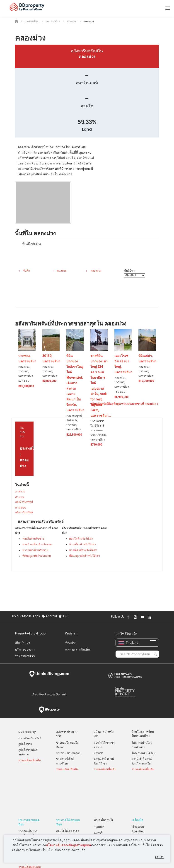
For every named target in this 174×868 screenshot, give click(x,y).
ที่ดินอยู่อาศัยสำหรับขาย (37, 556)
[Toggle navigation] (168, 8)
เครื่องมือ (137, 784)
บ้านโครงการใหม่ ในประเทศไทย (143, 734)
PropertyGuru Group (30, 633)
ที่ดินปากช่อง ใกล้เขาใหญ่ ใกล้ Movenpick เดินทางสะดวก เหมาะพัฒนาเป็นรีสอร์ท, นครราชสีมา (75, 383)
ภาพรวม (20, 492)
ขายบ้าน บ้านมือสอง (68, 753)
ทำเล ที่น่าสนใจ (104, 784)
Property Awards (125, 675)
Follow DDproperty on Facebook (128, 617)
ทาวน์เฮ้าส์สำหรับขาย (35, 550)
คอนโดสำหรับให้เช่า (81, 539)
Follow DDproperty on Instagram (135, 617)
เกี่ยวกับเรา (23, 643)
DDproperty (27, 732)
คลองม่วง (96, 271)
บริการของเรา (25, 649)
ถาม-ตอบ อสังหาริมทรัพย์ (24, 510)
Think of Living (49, 674)
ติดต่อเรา (71, 633)
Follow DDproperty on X (155, 617)
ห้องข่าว (71, 643)
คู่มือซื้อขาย (25, 744)
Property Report (125, 692)
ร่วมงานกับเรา (25, 656)
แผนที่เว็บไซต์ (140, 817)
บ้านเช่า (99, 753)
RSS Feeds (139, 812)
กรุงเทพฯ (99, 791)
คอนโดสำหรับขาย (33, 539)
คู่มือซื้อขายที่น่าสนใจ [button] (28, 753)
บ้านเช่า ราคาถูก (66, 805)
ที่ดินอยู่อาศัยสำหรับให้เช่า (85, 556)
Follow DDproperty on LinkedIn (149, 617)
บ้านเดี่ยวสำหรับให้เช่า (82, 544)
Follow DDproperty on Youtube (142, 617)
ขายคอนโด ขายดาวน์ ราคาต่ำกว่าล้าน (29, 800)
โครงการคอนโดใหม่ (144, 753)
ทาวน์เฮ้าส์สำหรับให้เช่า (83, 550)
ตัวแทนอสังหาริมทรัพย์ (24, 500)
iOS (63, 616)
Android (49, 616)
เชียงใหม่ (99, 802)
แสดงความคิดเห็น (78, 649)
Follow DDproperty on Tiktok (161, 617)
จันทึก (27, 271)
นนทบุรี (98, 797)
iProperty (49, 710)
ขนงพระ (62, 271)
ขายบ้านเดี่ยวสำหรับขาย (37, 544)
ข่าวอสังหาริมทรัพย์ (30, 738)
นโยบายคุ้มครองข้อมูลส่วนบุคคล (68, 845)
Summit (49, 694)
